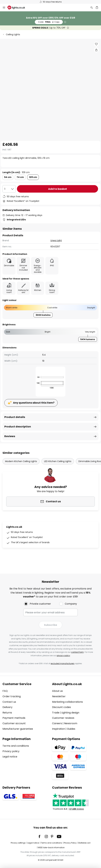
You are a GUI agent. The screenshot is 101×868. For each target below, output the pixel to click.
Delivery (7, 707)
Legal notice (10, 757)
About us (57, 691)
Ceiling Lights (13, 34)
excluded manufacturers (63, 663)
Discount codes (61, 707)
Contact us (9, 702)
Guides (71, 729)
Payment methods (14, 718)
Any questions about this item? (34, 403)
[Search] (92, 7)
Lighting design (70, 713)
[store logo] (18, 7)
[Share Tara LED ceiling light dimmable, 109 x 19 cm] (96, 50)
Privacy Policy (70, 843)
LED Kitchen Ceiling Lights (58, 461)
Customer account (14, 723)
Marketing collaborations (67, 702)
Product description (18, 427)
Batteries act (84, 843)
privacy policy (63, 656)
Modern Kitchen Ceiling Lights (21, 461)
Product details (15, 417)
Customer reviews (63, 718)
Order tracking (12, 696)
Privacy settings (18, 843)
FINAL (49, 22)
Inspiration (59, 729)
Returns (7, 713)
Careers (57, 723)
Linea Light (56, 240)
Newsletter (59, 696)
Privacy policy (11, 751)
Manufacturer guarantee (18, 729)
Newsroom (71, 723)
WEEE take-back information (51, 847)
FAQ (5, 691)
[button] (96, 44)
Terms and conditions (16, 746)
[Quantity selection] (9, 189)
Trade (56, 713)
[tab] (26, 706)
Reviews (10, 436)
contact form (77, 652)
